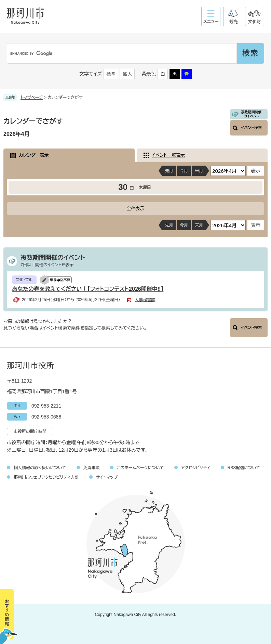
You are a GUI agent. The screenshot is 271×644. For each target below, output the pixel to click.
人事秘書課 (145, 300)
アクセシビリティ (196, 468)
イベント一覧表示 (168, 155)
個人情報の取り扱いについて (40, 468)
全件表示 (136, 209)
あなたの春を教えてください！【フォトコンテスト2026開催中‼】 (88, 289)
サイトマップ (107, 477)
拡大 (127, 74)
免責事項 (92, 468)
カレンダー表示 (34, 155)
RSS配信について (244, 468)
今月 (184, 171)
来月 (199, 171)
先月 (169, 171)
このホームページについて (140, 468)
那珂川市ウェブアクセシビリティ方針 (46, 477)
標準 (111, 74)
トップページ (32, 98)
